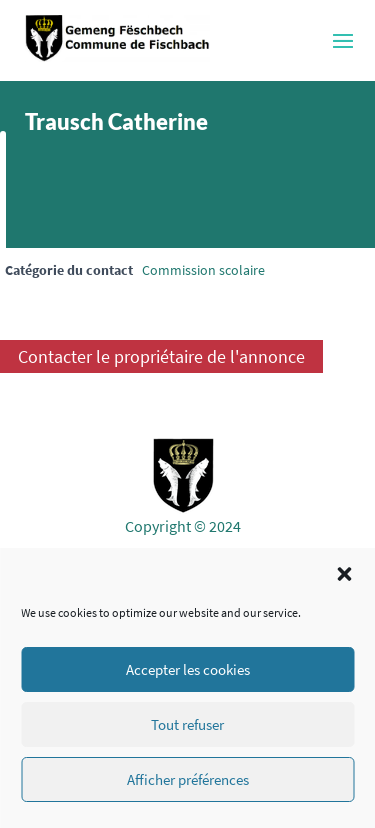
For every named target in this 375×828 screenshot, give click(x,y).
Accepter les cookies (188, 669)
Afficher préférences (188, 779)
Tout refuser (187, 724)
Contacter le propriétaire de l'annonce (161, 356)
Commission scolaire (203, 270)
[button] (344, 574)
